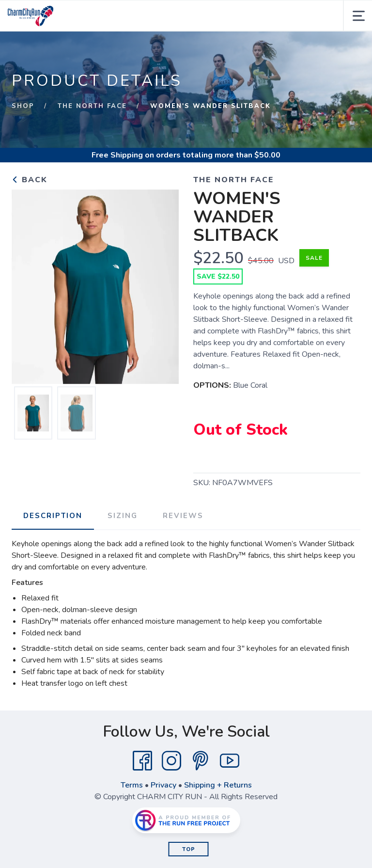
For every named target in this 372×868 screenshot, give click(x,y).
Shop (23, 106)
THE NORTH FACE (92, 106)
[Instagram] (171, 761)
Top (189, 849)
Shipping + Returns (218, 785)
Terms (132, 785)
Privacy (163, 785)
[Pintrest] (201, 761)
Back (30, 180)
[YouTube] (230, 761)
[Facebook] (142, 761)
